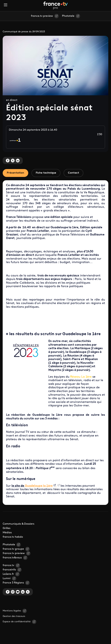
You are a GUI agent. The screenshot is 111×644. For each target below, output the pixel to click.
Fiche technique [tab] (46, 173)
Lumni (7, 578)
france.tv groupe (13, 549)
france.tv (8, 565)
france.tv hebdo (13, 537)
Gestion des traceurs (14, 616)
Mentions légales (12, 611)
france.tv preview (42, 16)
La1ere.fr (8, 574)
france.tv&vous (12, 558)
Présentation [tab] (15, 173)
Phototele (68, 16)
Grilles (7, 528)
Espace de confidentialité (17, 622)
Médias (7, 533)
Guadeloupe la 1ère (39, 486)
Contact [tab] (73, 173)
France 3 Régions (13, 583)
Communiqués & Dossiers (18, 524)
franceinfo (9, 570)
